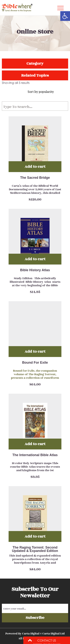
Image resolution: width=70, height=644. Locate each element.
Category (35, 63)
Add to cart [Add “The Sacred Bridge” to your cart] (35, 167)
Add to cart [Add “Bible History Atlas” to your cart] (35, 259)
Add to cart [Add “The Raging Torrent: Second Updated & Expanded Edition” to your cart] (35, 536)
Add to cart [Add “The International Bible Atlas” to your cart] (35, 444)
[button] (65, 16)
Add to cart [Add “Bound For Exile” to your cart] (35, 351)
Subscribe (35, 618)
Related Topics (35, 75)
